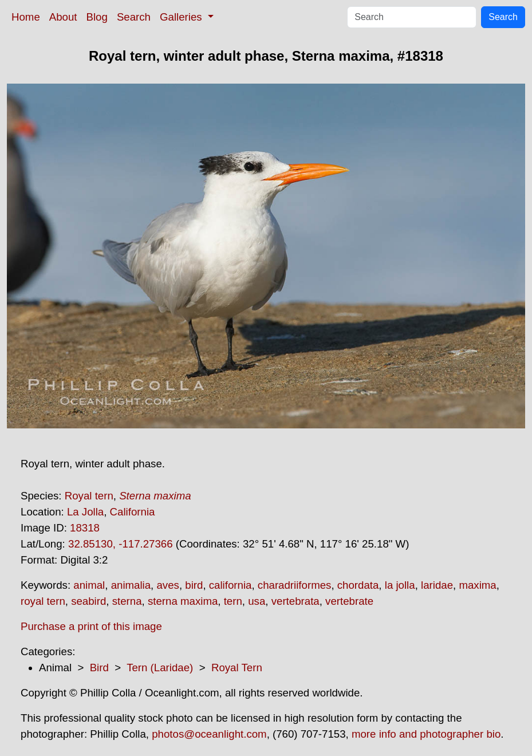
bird (194, 585)
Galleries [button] (182, 17)
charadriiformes (295, 585)
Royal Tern (237, 668)
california (230, 585)
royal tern (43, 601)
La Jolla (85, 512)
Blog (97, 17)
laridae (437, 585)
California (133, 512)
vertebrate (349, 601)
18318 (85, 528)
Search (134, 17)
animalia (131, 585)
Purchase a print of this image (91, 626)
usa (257, 601)
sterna (127, 601)
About (63, 17)
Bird (99, 668)
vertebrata (295, 601)
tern (233, 601)
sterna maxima (183, 601)
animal (89, 585)
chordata (358, 585)
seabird (88, 601)
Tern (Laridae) (160, 668)
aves (168, 585)
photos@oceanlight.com (209, 734)
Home (26, 17)
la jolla (400, 585)
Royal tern (89, 496)
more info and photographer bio (426, 734)
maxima (477, 585)
